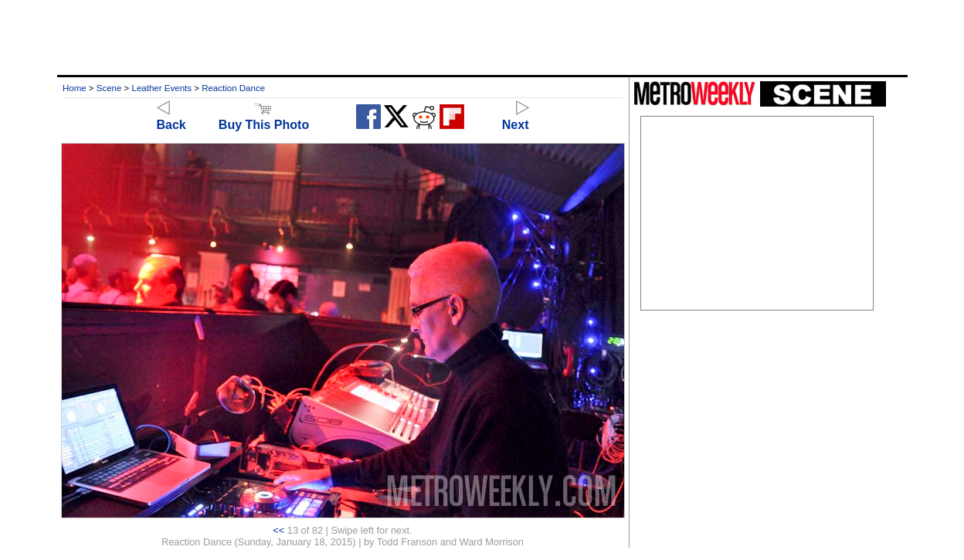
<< (278, 530)
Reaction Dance (233, 88)
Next (516, 118)
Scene (109, 88)
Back (171, 118)
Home (75, 88)
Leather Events (162, 88)
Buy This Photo (264, 118)
